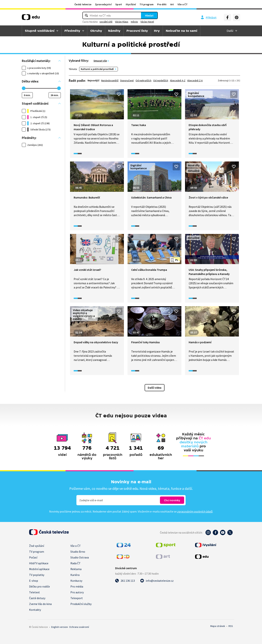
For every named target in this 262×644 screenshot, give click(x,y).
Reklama (76, 569)
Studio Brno (78, 552)
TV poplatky (37, 575)
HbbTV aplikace (39, 563)
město (134, 22)
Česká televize (83, 4)
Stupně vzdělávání (40, 31)
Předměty (72, 31)
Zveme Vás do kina (40, 604)
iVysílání (131, 4)
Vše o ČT (183, 4)
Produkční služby (81, 604)
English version (59, 627)
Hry (157, 31)
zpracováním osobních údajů (195, 511)
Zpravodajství (103, 4)
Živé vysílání (37, 546)
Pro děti (162, 4)
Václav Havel (147, 22)
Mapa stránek (218, 626)
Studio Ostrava (80, 557)
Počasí (33, 557)
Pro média (77, 586)
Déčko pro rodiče (39, 586)
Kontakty (35, 610)
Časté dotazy (37, 598)
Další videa (155, 388)
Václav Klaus (122, 22)
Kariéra (75, 575)
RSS (231, 626)
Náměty (114, 31)
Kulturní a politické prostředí (97, 69)
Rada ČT (76, 563)
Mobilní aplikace (39, 569)
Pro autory (77, 592)
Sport (119, 4)
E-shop (34, 581)
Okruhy (96, 31)
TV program (147, 4)
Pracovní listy (137, 31)
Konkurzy (76, 581)
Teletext (34, 592)
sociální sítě (106, 22)
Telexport (77, 598)
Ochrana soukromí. (79, 627)
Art (172, 4)
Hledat (149, 15)
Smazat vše (100, 61)
